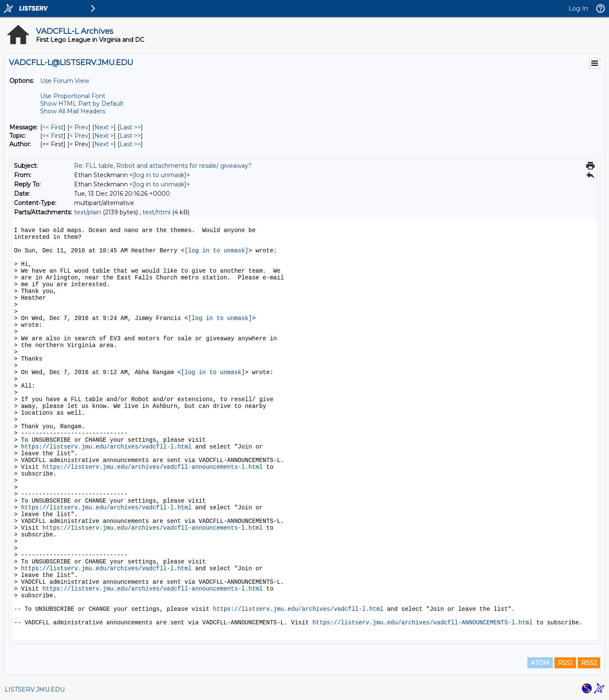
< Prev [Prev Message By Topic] (79, 136)
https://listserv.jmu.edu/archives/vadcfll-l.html (106, 447)
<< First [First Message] (53, 127)
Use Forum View (65, 81)
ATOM (540, 663)
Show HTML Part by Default (82, 104)
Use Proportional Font (73, 96)
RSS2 (589, 663)
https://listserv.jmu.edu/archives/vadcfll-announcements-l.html (152, 467)
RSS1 (565, 663)
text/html (156, 212)
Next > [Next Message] (104, 127)
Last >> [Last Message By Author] (130, 144)
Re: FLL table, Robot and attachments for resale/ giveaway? (163, 166)
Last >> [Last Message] (130, 127)
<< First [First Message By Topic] (53, 136)
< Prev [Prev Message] (79, 127)
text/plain (88, 212)
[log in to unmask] (160, 175)
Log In (578, 8)
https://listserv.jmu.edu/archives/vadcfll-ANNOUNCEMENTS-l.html (423, 623)
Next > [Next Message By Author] (104, 144)
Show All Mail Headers (73, 111)
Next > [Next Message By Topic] (104, 136)
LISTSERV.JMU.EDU (35, 689)
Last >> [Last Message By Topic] (130, 136)
